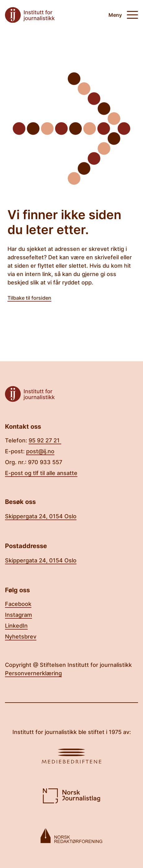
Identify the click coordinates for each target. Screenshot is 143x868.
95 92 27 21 (45, 440)
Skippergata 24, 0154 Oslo (41, 516)
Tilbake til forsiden (29, 298)
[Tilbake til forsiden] (30, 15)
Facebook (18, 604)
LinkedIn (16, 626)
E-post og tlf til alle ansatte (41, 473)
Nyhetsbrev (21, 637)
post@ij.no (40, 451)
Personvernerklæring (33, 673)
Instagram (18, 615)
